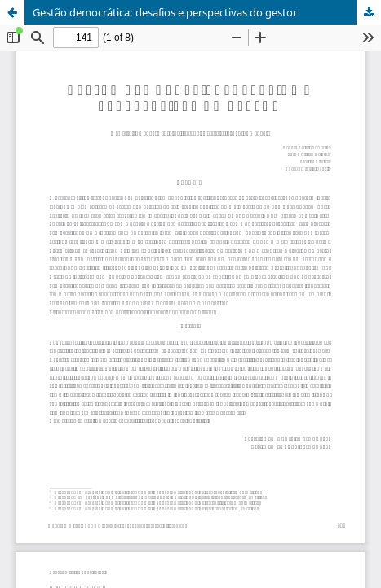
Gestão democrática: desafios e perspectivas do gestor (165, 12)
